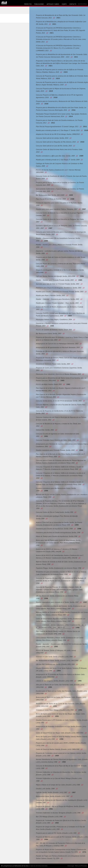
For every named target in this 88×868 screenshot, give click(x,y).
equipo (64, 4)
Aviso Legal (71, 866)
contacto (73, 4)
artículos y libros (53, 4)
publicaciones (39, 4)
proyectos (28, 4)
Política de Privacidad (81, 866)
